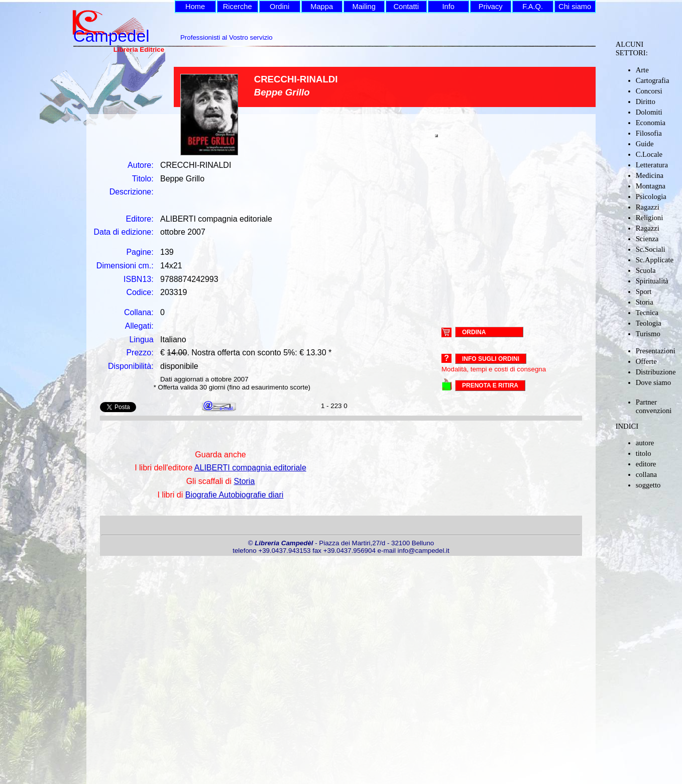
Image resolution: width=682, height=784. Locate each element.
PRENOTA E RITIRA (490, 385)
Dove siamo (653, 382)
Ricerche (238, 7)
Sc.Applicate (655, 260)
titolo (644, 453)
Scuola (646, 270)
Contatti (406, 7)
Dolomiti (649, 112)
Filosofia (649, 133)
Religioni (650, 218)
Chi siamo (575, 7)
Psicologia (651, 197)
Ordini (279, 7)
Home (195, 7)
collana (646, 474)
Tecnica (647, 313)
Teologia (649, 323)
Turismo (648, 334)
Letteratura (652, 165)
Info (448, 7)
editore (646, 464)
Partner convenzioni (654, 406)
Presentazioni (656, 351)
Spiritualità (652, 281)
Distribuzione (656, 372)
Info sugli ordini (491, 359)
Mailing (364, 7)
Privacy (491, 7)
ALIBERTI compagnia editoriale (250, 468)
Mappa (322, 7)
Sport (644, 291)
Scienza (647, 239)
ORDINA (474, 332)
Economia (651, 123)
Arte (642, 70)
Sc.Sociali (651, 249)
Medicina (650, 175)
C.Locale (649, 154)
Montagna (651, 186)
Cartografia (653, 80)
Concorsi (649, 91)
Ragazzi (648, 207)
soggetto (648, 485)
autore (645, 443)
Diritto (646, 102)
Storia (645, 302)
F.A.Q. (533, 7)
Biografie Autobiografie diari (235, 495)
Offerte (646, 361)
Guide (645, 144)
